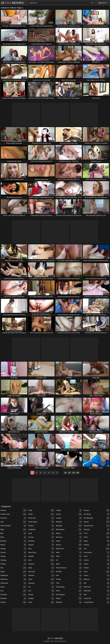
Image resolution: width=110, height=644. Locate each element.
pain (69, 575)
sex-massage (97, 518)
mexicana (69, 537)
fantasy (41, 526)
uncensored (97, 552)
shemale (97, 530)
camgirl (13, 549)
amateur (13, 510)
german (41, 537)
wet (97, 583)
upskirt (97, 564)
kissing (41, 595)
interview (41, 575)
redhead (69, 602)
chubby (13, 564)
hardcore (41, 564)
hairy (41, 549)
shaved (97, 522)
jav (41, 587)
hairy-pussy (41, 552)
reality (69, 598)
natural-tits (69, 549)
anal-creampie (13, 526)
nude (69, 552)
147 (69, 473)
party (69, 583)
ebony (13, 587)
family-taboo (41, 522)
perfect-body (69, 587)
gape (41, 533)
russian (97, 510)
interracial (41, 572)
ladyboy (41, 598)
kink (41, 591)
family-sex (41, 518)
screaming (97, 514)
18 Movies (12, 3)
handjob (41, 556)
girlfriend (41, 541)
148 (74, 473)
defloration (13, 579)
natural (69, 545)
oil (69, 560)
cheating (13, 560)
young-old (97, 598)
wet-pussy (97, 587)
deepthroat (13, 575)
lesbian (69, 510)
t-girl (97, 533)
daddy (13, 572)
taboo (97, 537)
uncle (97, 556)
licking (69, 514)
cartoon (13, 552)
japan (41, 579)
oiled (69, 564)
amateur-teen (13, 514)
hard (41, 560)
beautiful (13, 541)
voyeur (97, 575)
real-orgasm (69, 595)
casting (13, 556)
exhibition (13, 598)
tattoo (97, 541)
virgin (97, 572)
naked (69, 541)
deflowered (13, 583)
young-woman (97, 602)
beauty (13, 545)
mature (69, 533)
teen (97, 549)
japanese (41, 583)
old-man (69, 572)
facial (41, 510)
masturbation (69, 530)
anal (13, 522)
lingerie (69, 518)
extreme (13, 602)
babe (13, 530)
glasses (41, 545)
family (41, 514)
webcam (97, 579)
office (69, 556)
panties (69, 579)
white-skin (97, 591)
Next (78, 473)
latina (41, 602)
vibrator (97, 568)
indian (41, 568)
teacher (97, 545)
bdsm (13, 537)
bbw (13, 533)
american (13, 518)
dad (13, 568)
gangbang (41, 530)
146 (65, 473)
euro (13, 591)
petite (69, 591)
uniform (97, 560)
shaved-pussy (97, 526)
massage (69, 526)
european (13, 595)
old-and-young (69, 568)
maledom (69, 522)
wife (97, 595)
